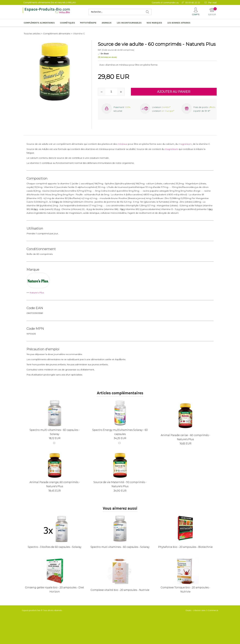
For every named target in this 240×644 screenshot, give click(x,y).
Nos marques (154, 23)
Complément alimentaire (57, 34)
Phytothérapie (88, 23)
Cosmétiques (67, 23)
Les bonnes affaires (179, 23)
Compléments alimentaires (39, 23)
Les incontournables (129, 23)
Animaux (107, 23)
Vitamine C (79, 34)
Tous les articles (32, 34)
